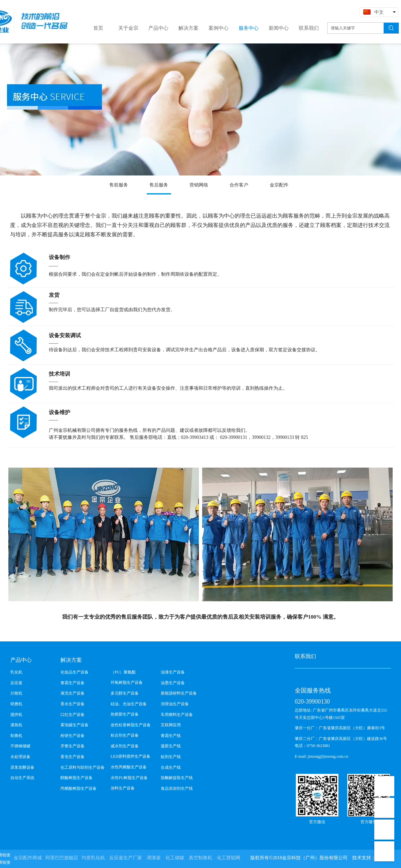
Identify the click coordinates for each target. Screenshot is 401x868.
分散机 (16, 693)
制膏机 (16, 736)
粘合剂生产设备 (125, 735)
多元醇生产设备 (125, 693)
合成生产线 (171, 767)
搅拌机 (16, 715)
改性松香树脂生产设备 (131, 725)
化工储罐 (175, 858)
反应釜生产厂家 (126, 858)
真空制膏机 (200, 858)
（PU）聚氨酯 (123, 672)
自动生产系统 (22, 778)
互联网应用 (171, 725)
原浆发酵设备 (22, 767)
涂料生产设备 (123, 788)
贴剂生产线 (171, 757)
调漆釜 (154, 858)
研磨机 (16, 704)
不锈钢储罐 (20, 746)
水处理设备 (20, 757)
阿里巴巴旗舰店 (62, 858)
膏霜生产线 (171, 736)
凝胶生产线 (171, 746)
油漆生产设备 (173, 672)
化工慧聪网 (229, 858)
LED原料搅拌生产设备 (130, 756)
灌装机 (16, 725)
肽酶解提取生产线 (177, 778)
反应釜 (16, 683)
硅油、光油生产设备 (129, 704)
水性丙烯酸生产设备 (129, 767)
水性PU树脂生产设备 (129, 778)
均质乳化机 (93, 858)
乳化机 (16, 672)
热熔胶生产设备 (125, 714)
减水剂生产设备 (125, 746)
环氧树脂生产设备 (127, 683)
